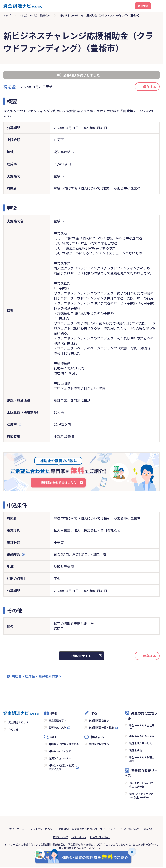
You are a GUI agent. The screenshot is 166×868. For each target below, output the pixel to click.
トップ (7, 15)
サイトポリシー (18, 829)
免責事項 (64, 829)
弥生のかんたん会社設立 (142, 727)
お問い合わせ (79, 837)
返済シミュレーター (60, 758)
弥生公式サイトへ (100, 837)
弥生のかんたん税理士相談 (142, 759)
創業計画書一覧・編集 (101, 727)
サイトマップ (108, 829)
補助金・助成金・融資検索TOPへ (37, 676)
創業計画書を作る (99, 720)
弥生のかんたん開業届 (142, 736)
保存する (150, 87)
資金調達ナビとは (18, 722)
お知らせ (13, 729)
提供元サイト (81, 656)
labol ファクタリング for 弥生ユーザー (141, 795)
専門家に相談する (99, 744)
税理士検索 (136, 750)
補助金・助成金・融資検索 (35, 15)
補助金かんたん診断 (60, 751)
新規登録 (143, 6)
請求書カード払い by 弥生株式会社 (141, 785)
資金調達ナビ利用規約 (84, 829)
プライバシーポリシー (43, 829)
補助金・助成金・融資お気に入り (61, 767)
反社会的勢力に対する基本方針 (136, 829)
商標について (61, 837)
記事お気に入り (57, 727)
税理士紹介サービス (141, 743)
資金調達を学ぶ (57, 720)
